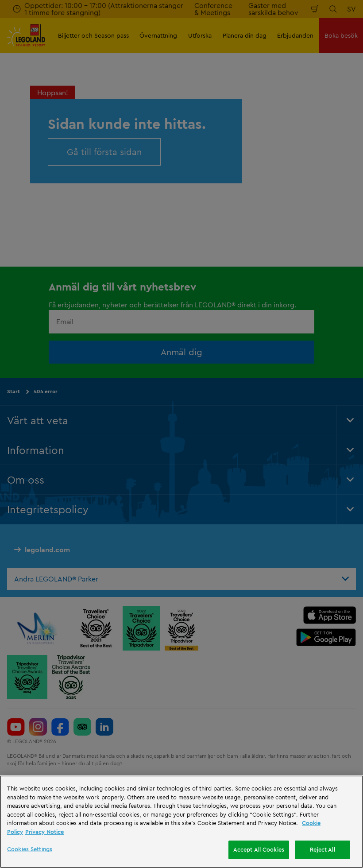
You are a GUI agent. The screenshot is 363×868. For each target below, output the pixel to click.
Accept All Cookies (259, 849)
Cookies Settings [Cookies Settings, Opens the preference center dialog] (30, 849)
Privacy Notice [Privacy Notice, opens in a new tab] (44, 832)
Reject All (322, 849)
